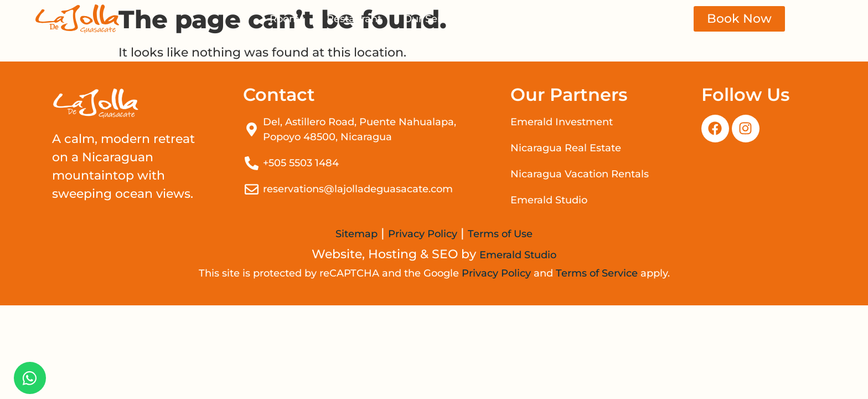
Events (505, 19)
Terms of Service (597, 273)
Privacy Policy (423, 234)
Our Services (435, 19)
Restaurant (354, 19)
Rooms (287, 19)
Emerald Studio (518, 255)
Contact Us (572, 19)
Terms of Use (500, 234)
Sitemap (356, 234)
